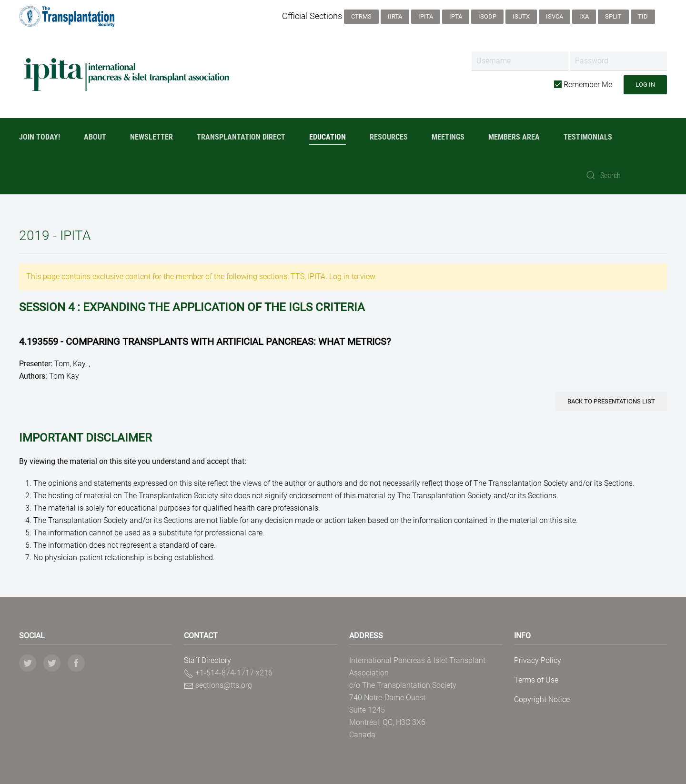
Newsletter (151, 137)
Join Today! (40, 137)
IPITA (426, 16)
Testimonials (588, 137)
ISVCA (555, 16)
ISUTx (521, 16)
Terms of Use (536, 680)
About (95, 137)
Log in (645, 85)
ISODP (487, 16)
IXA (584, 16)
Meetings (448, 137)
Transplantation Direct (241, 137)
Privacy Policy (538, 660)
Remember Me (583, 85)
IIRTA (395, 16)
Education (328, 137)
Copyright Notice (542, 699)
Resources (389, 137)
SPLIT (613, 16)
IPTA (456, 16)
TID (643, 16)
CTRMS (361, 16)
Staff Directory (207, 660)
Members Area (514, 137)
